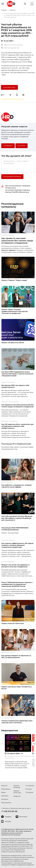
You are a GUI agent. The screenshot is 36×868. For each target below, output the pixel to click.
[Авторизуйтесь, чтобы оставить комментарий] (18, 166)
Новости (4, 786)
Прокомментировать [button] (12, 177)
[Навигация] (3, 4)
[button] (32, 4)
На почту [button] (22, 146)
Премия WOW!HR (17, 787)
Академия (17, 796)
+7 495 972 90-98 (9, 811)
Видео (3, 792)
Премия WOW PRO (17, 792)
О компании (30, 786)
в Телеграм (8, 146)
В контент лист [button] (9, 87)
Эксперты (5, 799)
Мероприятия (6, 803)
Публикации (6, 789)
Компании (5, 796)
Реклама (29, 789)
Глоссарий (29, 792)
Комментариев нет (10, 48)
